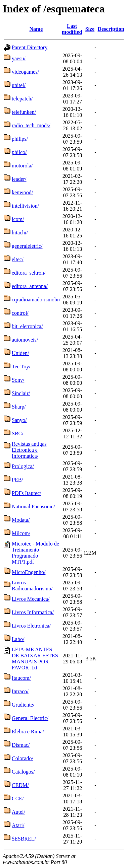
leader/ (19, 179)
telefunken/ (24, 112)
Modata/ (21, 520)
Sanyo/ (19, 420)
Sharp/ (19, 407)
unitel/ (19, 85)
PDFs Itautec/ (27, 493)
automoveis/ (25, 340)
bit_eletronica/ (27, 326)
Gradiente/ (23, 705)
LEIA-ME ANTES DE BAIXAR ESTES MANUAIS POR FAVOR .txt (35, 659)
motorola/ (22, 166)
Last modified (72, 29)
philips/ (20, 139)
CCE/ (18, 799)
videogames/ (25, 72)
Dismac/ (21, 745)
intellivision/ (25, 206)
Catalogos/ (23, 772)
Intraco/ (20, 691)
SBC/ (18, 433)
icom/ (18, 219)
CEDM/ (20, 785)
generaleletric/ (27, 246)
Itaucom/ (21, 678)
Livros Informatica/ (33, 612)
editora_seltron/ (29, 273)
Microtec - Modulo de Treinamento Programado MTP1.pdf (35, 553)
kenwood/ (22, 192)
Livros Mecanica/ (31, 599)
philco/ (19, 152)
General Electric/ (30, 718)
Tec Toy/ (21, 367)
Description (111, 29)
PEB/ (17, 480)
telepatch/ (22, 99)
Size (90, 29)
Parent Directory (30, 47)
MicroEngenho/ (29, 572)
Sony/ (18, 380)
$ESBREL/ (24, 839)
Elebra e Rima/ (28, 732)
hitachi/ (20, 233)
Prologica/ (23, 466)
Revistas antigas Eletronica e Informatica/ (29, 450)
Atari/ (18, 825)
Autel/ (18, 812)
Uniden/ (20, 353)
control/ (20, 313)
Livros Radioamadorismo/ (32, 586)
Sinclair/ (21, 393)
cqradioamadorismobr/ (36, 300)
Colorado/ (23, 758)
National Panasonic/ (33, 507)
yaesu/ (19, 58)
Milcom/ (21, 533)
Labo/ (18, 639)
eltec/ (18, 259)
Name (36, 29)
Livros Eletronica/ (31, 626)
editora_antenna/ (30, 286)
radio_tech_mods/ (31, 125)
